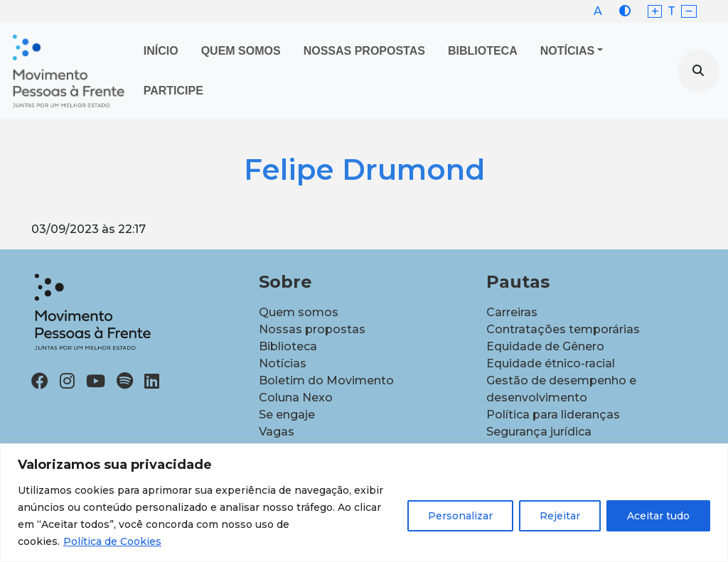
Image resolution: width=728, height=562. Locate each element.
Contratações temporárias (563, 329)
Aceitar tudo (658, 516)
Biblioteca (483, 51)
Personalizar (460, 516)
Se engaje (287, 415)
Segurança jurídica (539, 432)
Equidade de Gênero (545, 346)
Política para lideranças (553, 415)
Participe (173, 91)
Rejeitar (560, 516)
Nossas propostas (364, 51)
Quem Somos (241, 51)
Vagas (277, 432)
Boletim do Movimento (326, 380)
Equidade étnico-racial (551, 363)
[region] (364, 503)
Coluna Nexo (296, 398)
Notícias (567, 51)
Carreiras (512, 312)
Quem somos (299, 312)
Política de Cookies (112, 541)
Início (161, 51)
